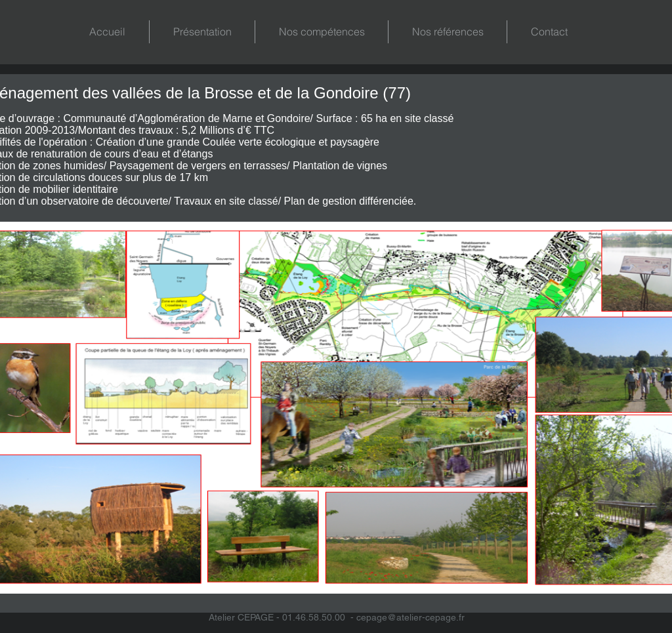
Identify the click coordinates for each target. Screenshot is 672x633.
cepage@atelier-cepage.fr (410, 617)
